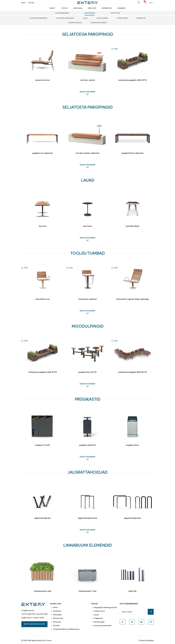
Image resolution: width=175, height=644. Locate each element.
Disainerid (121, 8)
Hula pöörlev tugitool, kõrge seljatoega (132, 299)
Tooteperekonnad (62, 13)
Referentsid (107, 8)
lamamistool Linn (43, 80)
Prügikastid (141, 18)
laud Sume (87, 226)
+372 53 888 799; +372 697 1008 (34, 614)
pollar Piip (132, 591)
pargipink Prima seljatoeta (132, 153)
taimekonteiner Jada (43, 591)
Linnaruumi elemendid (99, 23)
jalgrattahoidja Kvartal (87, 518)
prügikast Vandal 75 (87, 445)
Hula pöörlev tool (43, 299)
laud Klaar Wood (132, 226)
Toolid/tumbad (102, 18)
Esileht (52, 8)
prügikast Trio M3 (43, 445)
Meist (23, 3)
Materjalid (78, 8)
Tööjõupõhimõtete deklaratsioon (66, 629)
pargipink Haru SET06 (87, 372)
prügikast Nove (132, 445)
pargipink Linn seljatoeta (43, 153)
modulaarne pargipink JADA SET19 (132, 80)
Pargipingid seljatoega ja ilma (105, 607)
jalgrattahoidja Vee (43, 518)
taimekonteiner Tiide (87, 591)
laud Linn (43, 226)
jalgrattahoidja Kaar (132, 518)
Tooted (64, 8)
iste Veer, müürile (87, 80)
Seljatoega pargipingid (38, 18)
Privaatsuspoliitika (146, 640)
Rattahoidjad (99, 622)
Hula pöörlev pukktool (87, 299)
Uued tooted (115, 13)
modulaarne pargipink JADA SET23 (132, 372)
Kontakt (31, 3)
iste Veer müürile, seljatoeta (87, 153)
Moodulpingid (122, 18)
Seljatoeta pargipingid (65, 18)
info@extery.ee (28, 610)
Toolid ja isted (99, 611)
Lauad (85, 18)
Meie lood (92, 8)
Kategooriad (90, 13)
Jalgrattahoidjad (75, 23)
